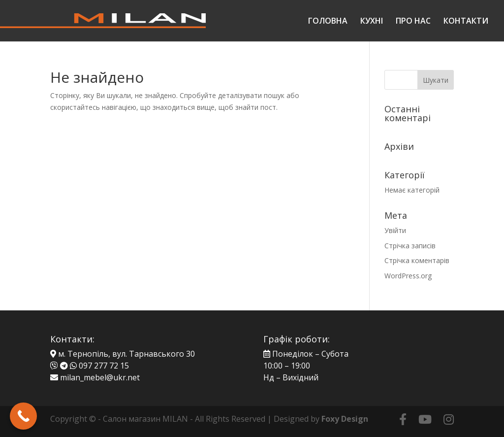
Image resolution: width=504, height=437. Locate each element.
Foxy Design (345, 419)
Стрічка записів (410, 246)
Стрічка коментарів (417, 260)
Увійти (395, 230)
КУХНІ (372, 22)
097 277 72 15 (104, 366)
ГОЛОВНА (328, 22)
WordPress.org (408, 276)
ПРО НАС (413, 22)
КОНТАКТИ (466, 22)
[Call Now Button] (23, 416)
